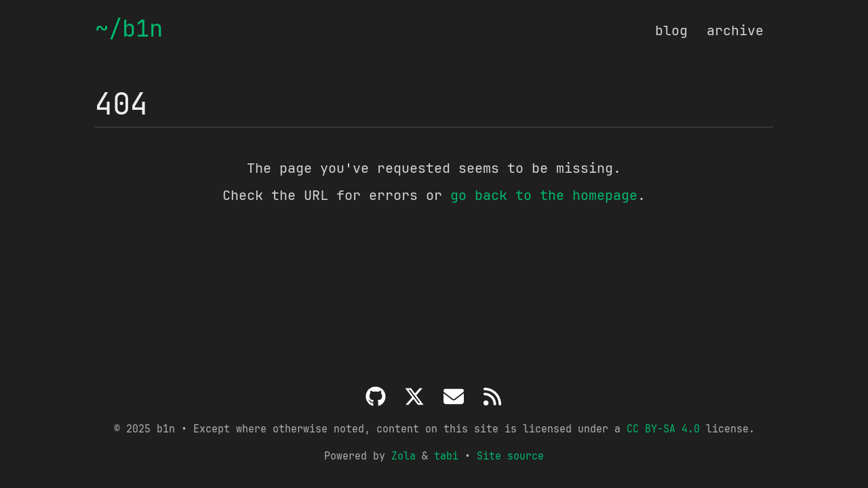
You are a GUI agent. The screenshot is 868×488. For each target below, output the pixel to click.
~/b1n (129, 29)
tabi (446, 456)
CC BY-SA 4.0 (663, 429)
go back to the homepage (544, 195)
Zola (403, 456)
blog (671, 30)
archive (735, 30)
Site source (510, 456)
